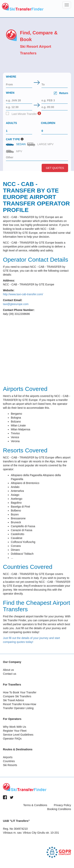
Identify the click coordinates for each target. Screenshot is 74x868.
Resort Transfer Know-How (20, 704)
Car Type (13, 139)
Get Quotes (55, 168)
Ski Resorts (10, 765)
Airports (8, 757)
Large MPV (41, 144)
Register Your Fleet (15, 731)
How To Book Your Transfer (20, 692)
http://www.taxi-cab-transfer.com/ (23, 294)
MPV (14, 151)
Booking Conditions (59, 809)
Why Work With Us (15, 727)
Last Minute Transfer (21, 114)
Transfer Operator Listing (18, 708)
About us (8, 670)
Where (11, 77)
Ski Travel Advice (14, 700)
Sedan (16, 144)
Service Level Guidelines (18, 735)
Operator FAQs (12, 739)
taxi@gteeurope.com (16, 304)
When (37, 93)
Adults (11, 123)
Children (48, 123)
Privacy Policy (62, 805)
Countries (9, 761)
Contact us (10, 674)
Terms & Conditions (35, 805)
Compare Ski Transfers (17, 696)
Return (61, 93)
